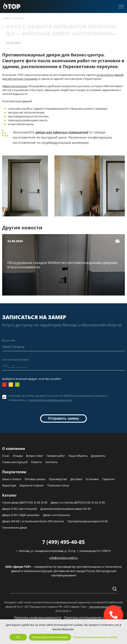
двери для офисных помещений (62, 132)
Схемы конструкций (15, 462)
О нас (6, 456)
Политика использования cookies (88, 618)
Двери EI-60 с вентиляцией (20, 509)
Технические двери (15, 528)
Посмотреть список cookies (50, 637)
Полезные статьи (58, 485)
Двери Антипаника (15, 86)
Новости (37, 462)
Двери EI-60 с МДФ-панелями (21, 515)
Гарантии (108, 479)
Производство (58, 479)
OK (18, 637)
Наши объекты (78, 456)
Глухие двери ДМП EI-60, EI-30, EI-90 (25, 503)
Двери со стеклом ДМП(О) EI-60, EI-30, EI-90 (78, 503)
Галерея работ (56, 456)
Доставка (76, 479)
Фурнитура (9, 485)
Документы (98, 456)
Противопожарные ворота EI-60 (88, 521)
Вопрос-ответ (35, 456)
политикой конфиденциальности (51, 400)
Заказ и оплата (12, 479)
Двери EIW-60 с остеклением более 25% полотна (33, 521)
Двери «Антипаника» (57, 515)
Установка (92, 479)
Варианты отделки (32, 485)
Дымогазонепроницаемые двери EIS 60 (66, 509)
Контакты (51, 462)
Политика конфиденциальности (38, 618)
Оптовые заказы (35, 479)
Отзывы (18, 456)
